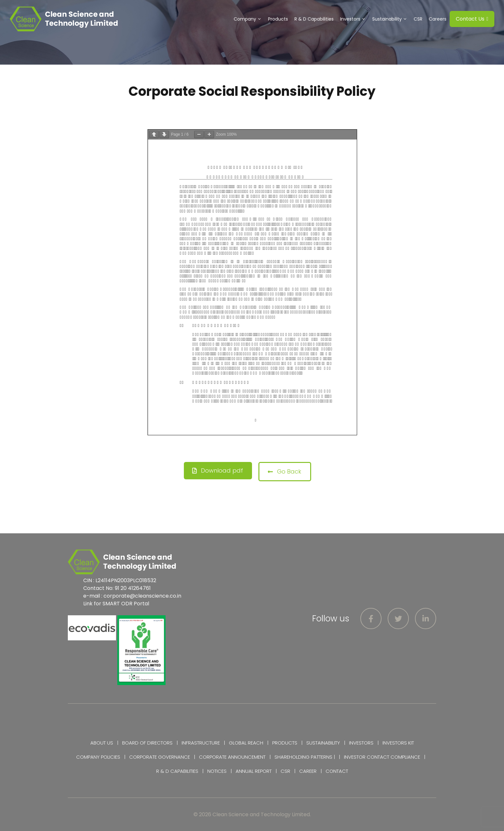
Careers (438, 19)
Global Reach (246, 743)
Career (308, 771)
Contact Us (472, 19)
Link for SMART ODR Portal (116, 604)
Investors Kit (398, 743)
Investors (355, 19)
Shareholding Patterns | (305, 757)
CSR (418, 19)
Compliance (405, 757)
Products (278, 19)
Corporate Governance (160, 757)
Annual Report (254, 771)
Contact (337, 771)
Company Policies (98, 757)
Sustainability (391, 19)
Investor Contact (367, 757)
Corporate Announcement (232, 757)
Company (249, 19)
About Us (102, 743)
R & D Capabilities (314, 19)
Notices (217, 771)
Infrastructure (201, 743)
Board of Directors (147, 743)
